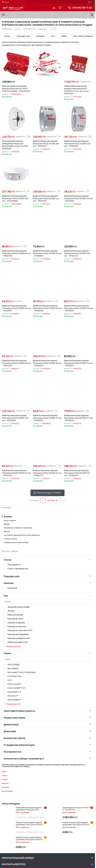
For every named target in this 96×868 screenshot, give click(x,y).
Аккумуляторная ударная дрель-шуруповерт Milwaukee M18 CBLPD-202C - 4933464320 (29, 809)
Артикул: (5, 94)
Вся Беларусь (7, 791)
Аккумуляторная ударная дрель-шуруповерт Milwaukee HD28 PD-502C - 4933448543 (76, 823)
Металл (7, 531)
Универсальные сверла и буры (16, 542)
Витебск (5, 783)
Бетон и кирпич (10, 520)
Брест (4, 772)
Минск (4, 775)
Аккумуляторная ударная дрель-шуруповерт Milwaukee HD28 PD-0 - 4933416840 (30, 838)
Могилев (5, 787)
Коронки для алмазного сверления (18, 528)
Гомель (5, 779)
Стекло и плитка (10, 539)
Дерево (7, 524)
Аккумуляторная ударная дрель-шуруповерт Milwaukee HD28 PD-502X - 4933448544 (29, 823)
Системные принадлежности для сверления (22, 535)
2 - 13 (63, 500)
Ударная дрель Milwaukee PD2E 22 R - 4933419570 (77, 809)
